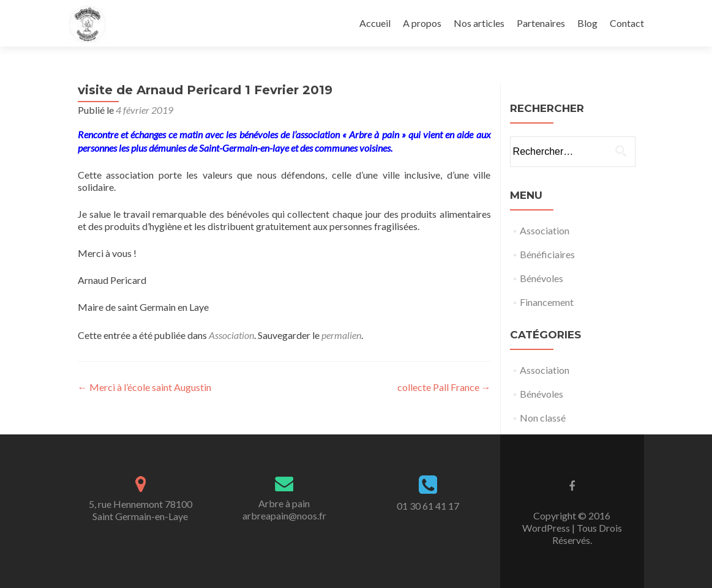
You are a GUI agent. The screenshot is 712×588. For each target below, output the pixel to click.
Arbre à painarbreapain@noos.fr (284, 509)
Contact (627, 23)
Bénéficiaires (547, 254)
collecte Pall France (444, 387)
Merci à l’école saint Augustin (144, 387)
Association (231, 335)
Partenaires (541, 23)
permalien (341, 335)
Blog (587, 23)
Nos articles (479, 23)
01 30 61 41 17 (428, 506)
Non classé (543, 418)
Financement (547, 302)
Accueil (375, 23)
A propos (422, 23)
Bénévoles (541, 278)
